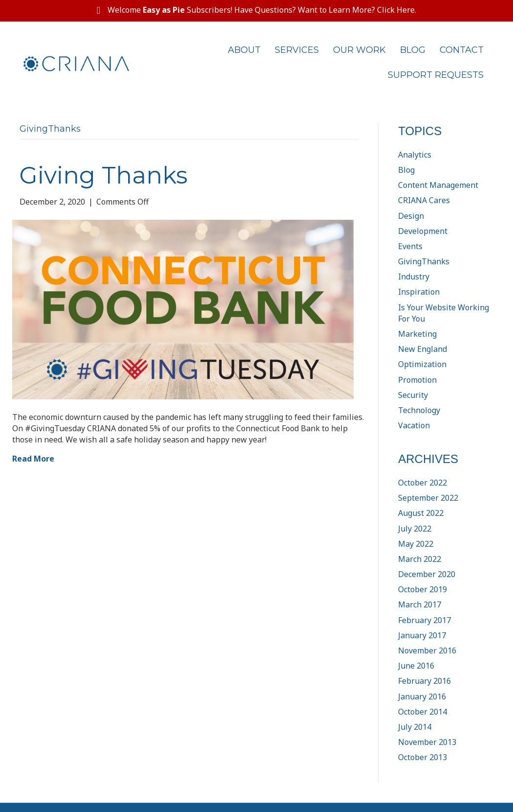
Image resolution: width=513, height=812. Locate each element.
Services (297, 50)
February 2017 (424, 620)
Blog (413, 50)
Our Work (359, 50)
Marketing (417, 334)
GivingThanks (424, 261)
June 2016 (416, 666)
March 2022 (420, 559)
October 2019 (423, 589)
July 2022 (415, 529)
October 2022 (423, 483)
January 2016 (422, 696)
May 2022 (416, 544)
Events (410, 246)
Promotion (417, 380)
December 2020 (427, 574)
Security (413, 395)
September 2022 (428, 498)
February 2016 (424, 681)
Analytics (415, 155)
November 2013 (427, 742)
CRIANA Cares (424, 200)
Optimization (422, 364)
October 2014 (423, 712)
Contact (462, 50)
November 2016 (427, 650)
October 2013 (423, 757)
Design (411, 216)
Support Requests (436, 75)
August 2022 (421, 513)
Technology (419, 410)
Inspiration (419, 292)
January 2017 (422, 635)
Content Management (438, 185)
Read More (33, 459)
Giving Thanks (103, 175)
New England (423, 349)
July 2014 (415, 727)
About (244, 50)
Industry (414, 277)
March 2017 (420, 604)
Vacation (414, 425)
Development (423, 231)
